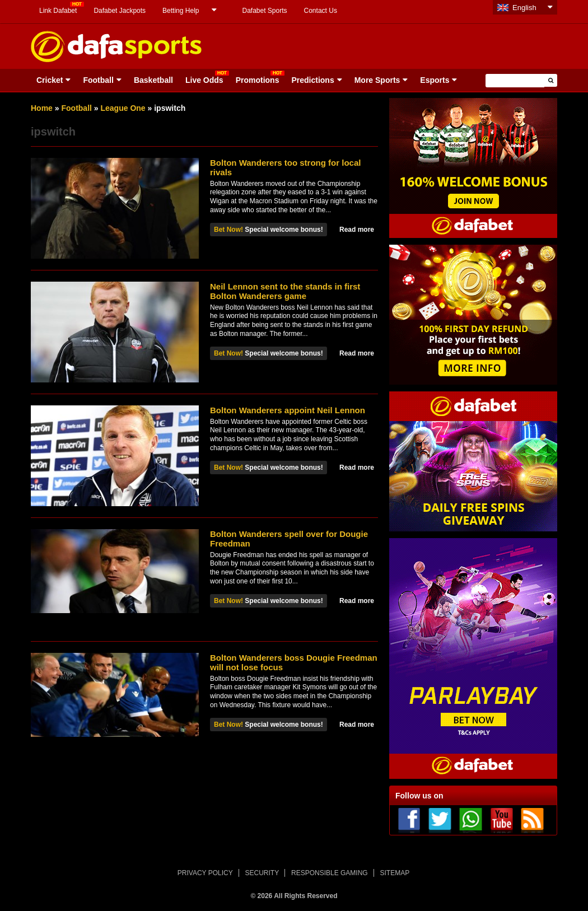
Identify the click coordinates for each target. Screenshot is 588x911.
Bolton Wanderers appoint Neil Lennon (288, 410)
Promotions (258, 80)
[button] (551, 80)
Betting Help (181, 11)
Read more (357, 230)
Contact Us (321, 11)
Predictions (312, 80)
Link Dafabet (58, 11)
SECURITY (262, 873)
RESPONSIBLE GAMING (330, 873)
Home (42, 108)
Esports (435, 80)
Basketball (153, 80)
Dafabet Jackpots (120, 11)
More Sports (377, 80)
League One (123, 108)
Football (98, 80)
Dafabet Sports (264, 11)
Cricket (50, 80)
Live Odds (204, 80)
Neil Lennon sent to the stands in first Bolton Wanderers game (285, 291)
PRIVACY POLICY (205, 873)
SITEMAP (395, 873)
